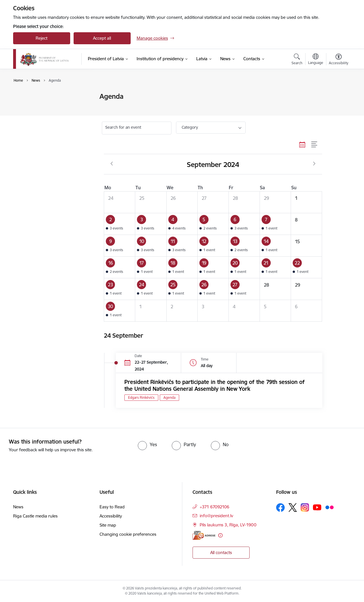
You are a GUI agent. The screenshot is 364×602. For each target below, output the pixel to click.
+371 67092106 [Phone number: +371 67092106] (215, 507)
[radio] (147, 444)
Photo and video (35, 117)
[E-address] (204, 535)
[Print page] (337, 94)
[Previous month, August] (112, 164)
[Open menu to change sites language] (316, 60)
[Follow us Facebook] (280, 508)
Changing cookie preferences (128, 534)
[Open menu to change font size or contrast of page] (339, 60)
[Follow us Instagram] (305, 507)
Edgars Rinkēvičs (141, 397)
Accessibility (111, 516)
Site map (108, 525)
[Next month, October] (314, 164)
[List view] (315, 144)
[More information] (220, 535)
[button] (120, 224)
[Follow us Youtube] (317, 507)
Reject (42, 38)
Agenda (27, 107)
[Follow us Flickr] (329, 507)
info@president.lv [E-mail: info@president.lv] (216, 516)
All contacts (221, 552)
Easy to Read (112, 507)
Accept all (102, 38)
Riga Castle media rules (35, 516)
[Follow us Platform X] (293, 508)
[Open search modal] (297, 60)
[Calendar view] (302, 144)
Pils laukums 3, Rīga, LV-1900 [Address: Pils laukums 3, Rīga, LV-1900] (228, 525)
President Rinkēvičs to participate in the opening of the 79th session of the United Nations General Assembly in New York (215, 385)
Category (190, 127)
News (24, 97)
